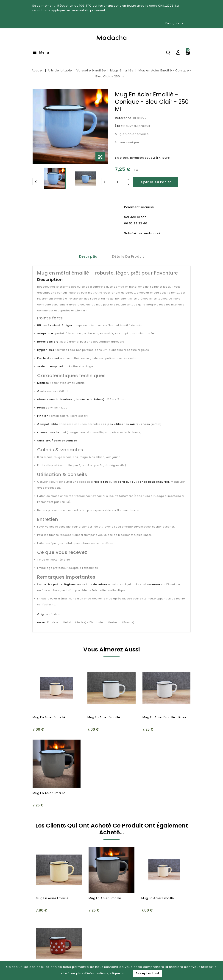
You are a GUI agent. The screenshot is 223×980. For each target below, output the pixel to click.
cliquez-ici (119, 973)
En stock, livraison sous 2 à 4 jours (142, 158)
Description (89, 256)
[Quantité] (120, 182)
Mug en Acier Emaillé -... (52, 717)
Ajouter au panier (156, 182)
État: (119, 126)
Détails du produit (128, 256)
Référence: (124, 118)
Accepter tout (147, 973)
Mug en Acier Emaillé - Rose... (166, 717)
